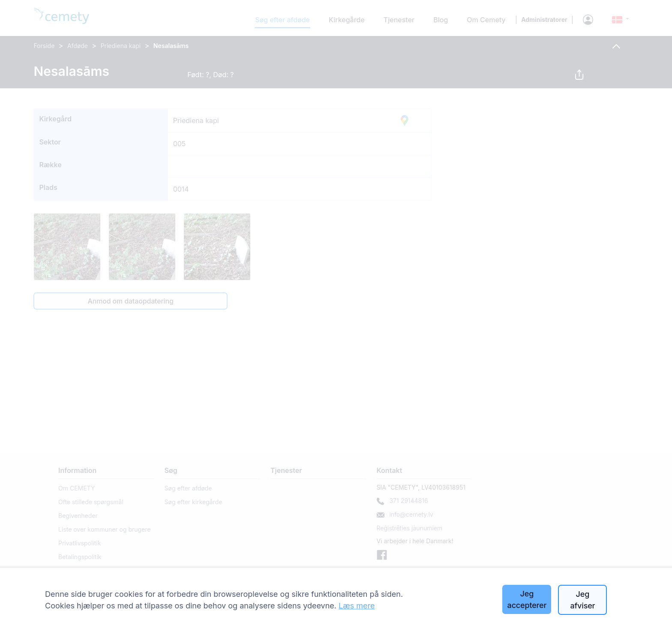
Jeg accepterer (527, 599)
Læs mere (357, 606)
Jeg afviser (582, 600)
